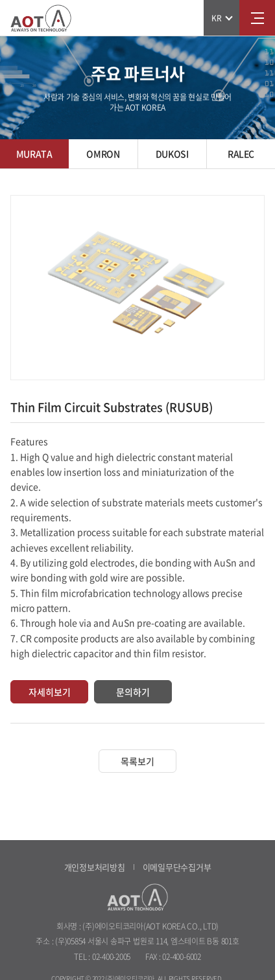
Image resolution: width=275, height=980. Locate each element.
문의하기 (133, 692)
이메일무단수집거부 (177, 867)
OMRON (103, 154)
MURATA (34, 154)
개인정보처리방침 (95, 867)
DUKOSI (172, 154)
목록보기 (137, 761)
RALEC (241, 154)
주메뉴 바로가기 (0, 0)
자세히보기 (50, 692)
